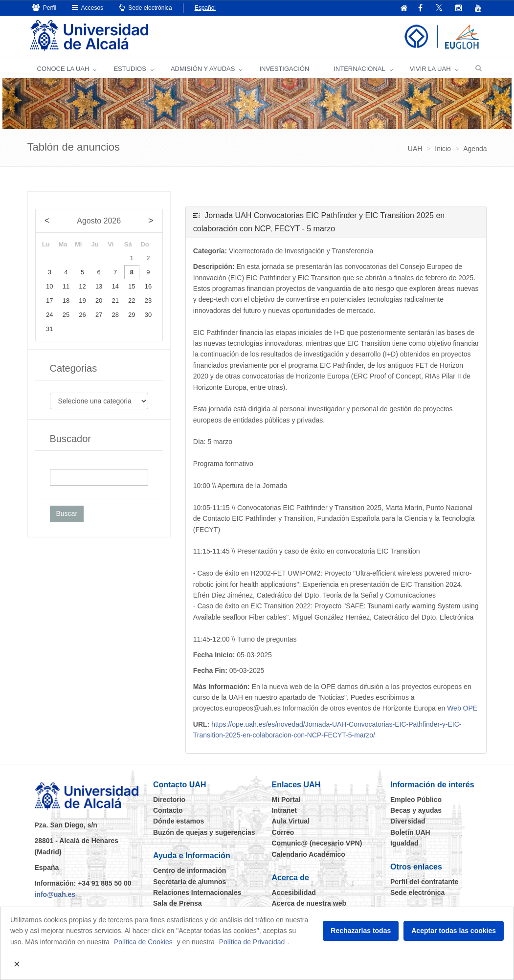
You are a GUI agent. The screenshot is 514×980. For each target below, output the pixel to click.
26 (82, 315)
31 (49, 329)
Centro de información (190, 870)
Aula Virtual (291, 821)
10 (49, 286)
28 (115, 315)
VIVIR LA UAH (430, 69)
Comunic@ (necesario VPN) (317, 843)
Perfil (45, 8)
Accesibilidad (294, 892)
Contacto (168, 810)
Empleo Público (416, 800)
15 (132, 286)
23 (148, 301)
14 (115, 286)
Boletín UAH (410, 832)
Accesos (88, 8)
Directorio (169, 800)
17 (49, 301)
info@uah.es (55, 894)
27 (99, 315)
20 (99, 301)
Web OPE (462, 708)
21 (115, 301)
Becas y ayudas (416, 810)
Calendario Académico (309, 854)
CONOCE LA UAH (63, 69)
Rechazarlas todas (361, 931)
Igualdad (404, 843)
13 (99, 286)
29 (132, 315)
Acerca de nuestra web (309, 903)
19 (82, 301)
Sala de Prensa (178, 903)
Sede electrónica (145, 8)
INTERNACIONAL (359, 69)
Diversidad (408, 821)
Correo (283, 832)
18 (66, 301)
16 (148, 286)
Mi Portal (286, 800)
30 (148, 315)
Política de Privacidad (252, 942)
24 (49, 315)
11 (66, 286)
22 (132, 301)
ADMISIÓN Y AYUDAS (203, 69)
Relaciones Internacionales (197, 892)
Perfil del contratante (424, 882)
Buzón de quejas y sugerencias (204, 832)
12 (82, 286)
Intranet (284, 810)
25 (66, 315)
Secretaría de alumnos (190, 882)
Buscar (67, 513)
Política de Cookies (143, 942)
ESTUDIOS (130, 69)
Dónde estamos (179, 821)
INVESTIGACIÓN (284, 69)
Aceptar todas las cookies (454, 931)
